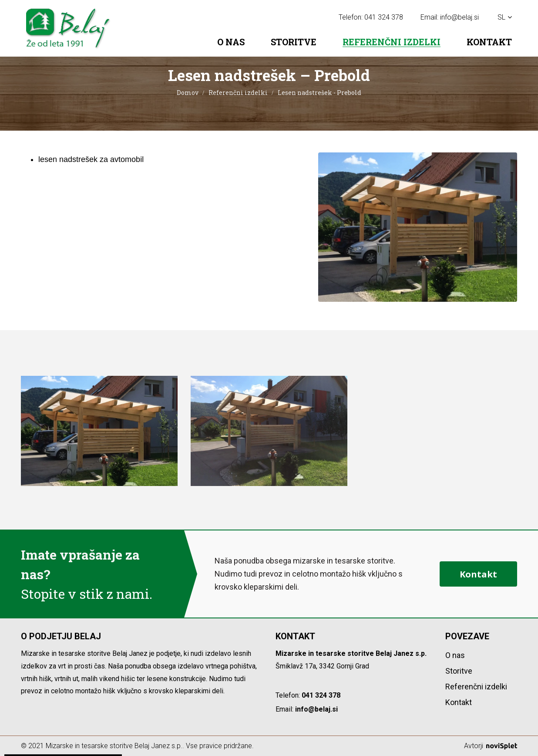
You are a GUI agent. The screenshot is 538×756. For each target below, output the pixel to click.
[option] (99, 431)
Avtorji (491, 746)
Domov (188, 93)
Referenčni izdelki (392, 42)
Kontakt (489, 42)
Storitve (294, 42)
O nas (231, 42)
